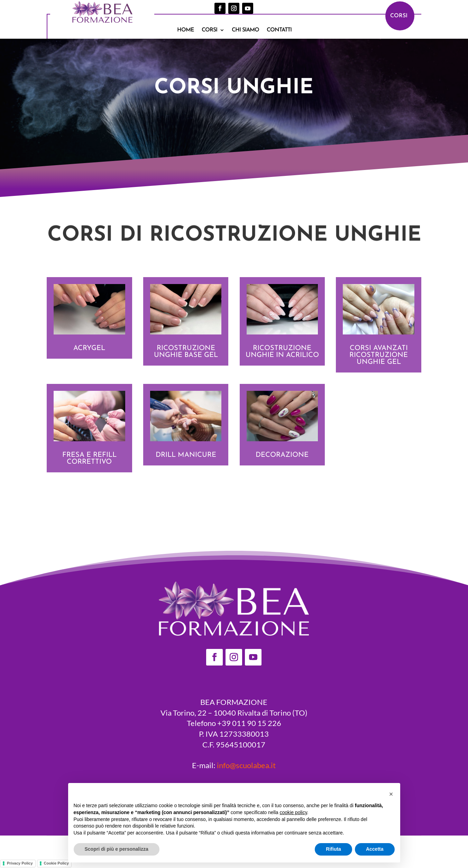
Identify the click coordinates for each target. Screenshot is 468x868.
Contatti (279, 30)
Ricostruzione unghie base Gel (186, 352)
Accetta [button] (375, 849)
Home (186, 30)
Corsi (209, 30)
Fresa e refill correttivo (89, 459)
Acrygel (89, 348)
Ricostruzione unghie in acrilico (282, 352)
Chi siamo (245, 30)
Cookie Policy (56, 863)
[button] (391, 794)
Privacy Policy (20, 863)
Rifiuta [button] (333, 849)
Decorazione (282, 455)
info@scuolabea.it (246, 765)
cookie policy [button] (293, 812)
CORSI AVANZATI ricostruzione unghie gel (379, 355)
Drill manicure (186, 455)
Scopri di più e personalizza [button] (117, 849)
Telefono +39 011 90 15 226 (234, 723)
